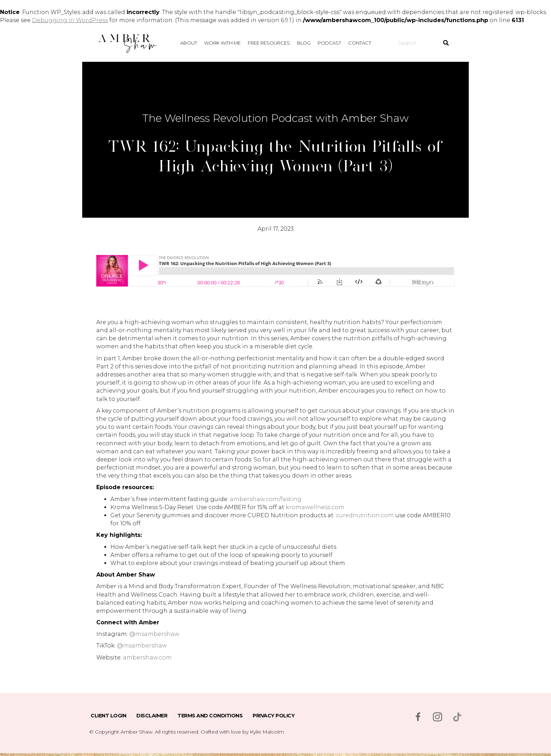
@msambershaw (154, 634)
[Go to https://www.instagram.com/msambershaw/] (437, 718)
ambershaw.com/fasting (266, 499)
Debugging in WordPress (70, 20)
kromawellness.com (315, 507)
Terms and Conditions (210, 716)
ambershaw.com (147, 658)
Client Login (108, 716)
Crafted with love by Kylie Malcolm (242, 732)
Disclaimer (152, 716)
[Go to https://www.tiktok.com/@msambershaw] (457, 717)
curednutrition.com (365, 515)
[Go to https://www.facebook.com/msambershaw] (418, 718)
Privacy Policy (274, 716)
